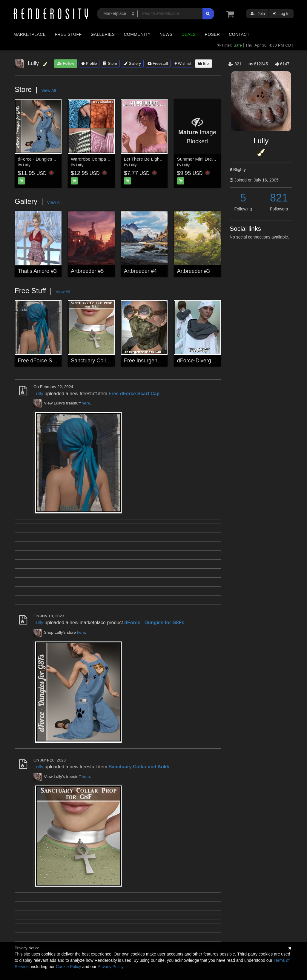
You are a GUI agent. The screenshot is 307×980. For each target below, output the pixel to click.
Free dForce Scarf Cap (45, 361)
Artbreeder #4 (140, 271)
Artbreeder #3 (194, 271)
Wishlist (183, 63)
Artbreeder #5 (87, 271)
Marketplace (30, 34)
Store (110, 63)
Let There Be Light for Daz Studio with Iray (166, 159)
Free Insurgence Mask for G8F (161, 361)
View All (49, 90)
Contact (239, 34)
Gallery (132, 63)
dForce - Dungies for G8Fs (44, 159)
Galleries (103, 34)
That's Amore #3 (37, 271)
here (86, 403)
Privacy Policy (110, 967)
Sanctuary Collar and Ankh (103, 361)
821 (279, 198)
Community (137, 34)
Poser (212, 34)
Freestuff (158, 63)
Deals (189, 34)
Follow (66, 63)
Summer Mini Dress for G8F (205, 159)
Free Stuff (68, 34)
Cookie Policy (69, 967)
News (166, 34)
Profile (89, 63)
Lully (27, 165)
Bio (203, 63)
